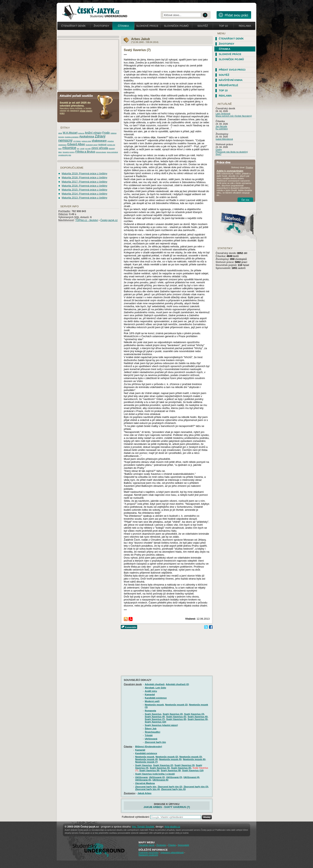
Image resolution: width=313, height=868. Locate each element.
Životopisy (101, 26)
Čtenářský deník (74, 26)
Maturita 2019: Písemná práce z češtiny (84, 173)
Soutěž (203, 26)
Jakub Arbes (145, 793)
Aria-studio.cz (172, 827)
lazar (60, 149)
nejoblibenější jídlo (65, 155)
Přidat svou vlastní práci (234, 15)
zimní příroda (100, 148)
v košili (82, 149)
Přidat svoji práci (232, 70)
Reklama (245, 26)
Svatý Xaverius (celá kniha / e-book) (155, 774)
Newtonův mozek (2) (176, 705)
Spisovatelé (223, 268)
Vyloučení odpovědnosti (172, 852)
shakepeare (99, 141)
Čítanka (123, 26)
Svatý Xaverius (153, 714)
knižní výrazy (93, 133)
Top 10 (223, 26)
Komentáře (131, 627)
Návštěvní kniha (231, 80)
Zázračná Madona (145, 783)
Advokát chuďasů (155, 684)
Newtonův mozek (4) (146, 759)
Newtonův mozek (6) (194, 759)
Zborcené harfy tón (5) (173, 789)
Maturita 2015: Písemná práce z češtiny (84, 190)
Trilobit (149, 735)
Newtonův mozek (154, 705)
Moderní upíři (152, 701)
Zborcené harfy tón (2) (170, 787)
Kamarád (150, 694)
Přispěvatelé (228, 85)
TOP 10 (223, 90)
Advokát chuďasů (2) (177, 684)
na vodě (88, 149)
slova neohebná (112, 152)
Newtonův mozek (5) (170, 759)
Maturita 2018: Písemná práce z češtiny (84, 177)
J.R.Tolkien (77, 141)
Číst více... (245, 200)
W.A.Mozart (70, 133)
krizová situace (101, 152)
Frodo (106, 133)
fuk (78, 149)
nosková (102, 144)
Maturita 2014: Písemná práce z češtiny (84, 194)
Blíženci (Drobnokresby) (149, 746)
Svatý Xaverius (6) (198, 716)
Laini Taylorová (223, 114)
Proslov (249, 167)
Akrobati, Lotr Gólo (155, 688)
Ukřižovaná (151, 739)
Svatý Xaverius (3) (194, 714)
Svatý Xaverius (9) (198, 719)
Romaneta (150, 710)
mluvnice (69, 148)
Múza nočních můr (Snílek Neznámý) (234, 116)
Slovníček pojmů (176, 26)
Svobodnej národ (92, 145)
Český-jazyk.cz (109, 220)
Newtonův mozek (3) (191, 757)
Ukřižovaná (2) (157, 777)
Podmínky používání (149, 852)
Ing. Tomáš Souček (143, 827)
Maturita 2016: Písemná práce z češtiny (84, 186)
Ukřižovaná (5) (143, 780)
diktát (60, 133)
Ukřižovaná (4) (191, 777)
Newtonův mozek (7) (146, 762)
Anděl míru (151, 691)
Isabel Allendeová (224, 139)
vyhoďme (111, 141)
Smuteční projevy (68, 152)
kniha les (81, 133)
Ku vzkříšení (222, 129)
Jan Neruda (221, 126)
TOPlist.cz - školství (87, 220)
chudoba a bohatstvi (72, 137)
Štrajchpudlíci (152, 732)
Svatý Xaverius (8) (176, 719)
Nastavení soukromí (148, 855)
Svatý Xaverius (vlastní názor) (161, 725)
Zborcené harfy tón (155, 742)
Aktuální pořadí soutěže (78, 95)
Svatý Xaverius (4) (155, 716)
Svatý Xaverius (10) (155, 722)
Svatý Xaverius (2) (173, 714)
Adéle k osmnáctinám (230, 171)
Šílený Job (151, 728)
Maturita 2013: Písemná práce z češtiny (84, 198)
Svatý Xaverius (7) (155, 719)
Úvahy (219, 149)
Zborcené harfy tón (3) (196, 787)
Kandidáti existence (156, 698)
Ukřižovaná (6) (160, 780)
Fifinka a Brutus (85, 152)
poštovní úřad (86, 141)
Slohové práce (147, 26)
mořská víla (111, 145)
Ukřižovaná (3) (174, 777)
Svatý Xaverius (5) (176, 716)
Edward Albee (76, 144)
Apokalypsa (87, 136)
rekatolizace (62, 145)
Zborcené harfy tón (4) (147, 789)
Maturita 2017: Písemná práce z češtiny (84, 182)
